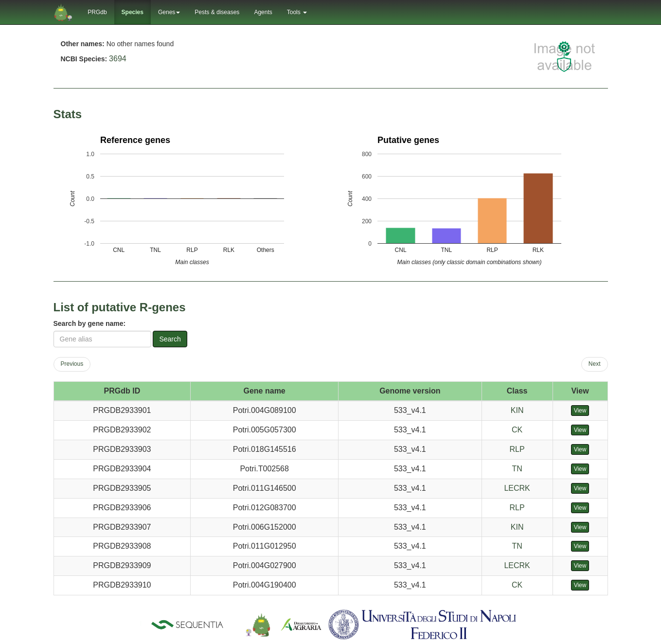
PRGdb (97, 12)
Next (595, 364)
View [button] (580, 411)
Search (170, 339)
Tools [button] (297, 12)
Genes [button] (169, 12)
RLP (517, 449)
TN (517, 469)
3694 (118, 59)
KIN (517, 410)
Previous (72, 364)
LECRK (517, 488)
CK (517, 430)
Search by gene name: (90, 323)
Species (133, 12)
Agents (263, 12)
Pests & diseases (217, 12)
